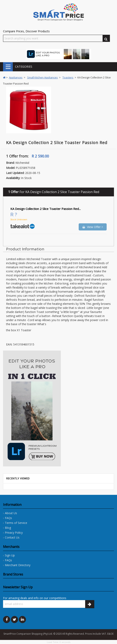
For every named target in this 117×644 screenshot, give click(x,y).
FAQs (8, 518)
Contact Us (12, 537)
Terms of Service (16, 523)
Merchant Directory (18, 565)
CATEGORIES (8, 67)
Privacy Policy (14, 533)
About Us (11, 513)
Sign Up (10, 555)
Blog (8, 528)
